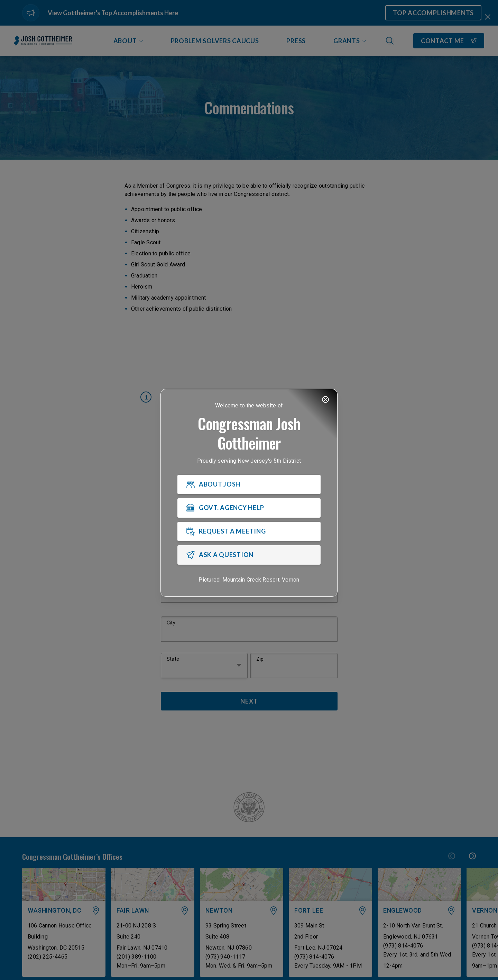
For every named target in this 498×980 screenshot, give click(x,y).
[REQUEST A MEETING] (249, 531)
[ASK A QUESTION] (249, 555)
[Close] (325, 399)
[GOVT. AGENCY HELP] (249, 508)
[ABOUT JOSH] (249, 484)
